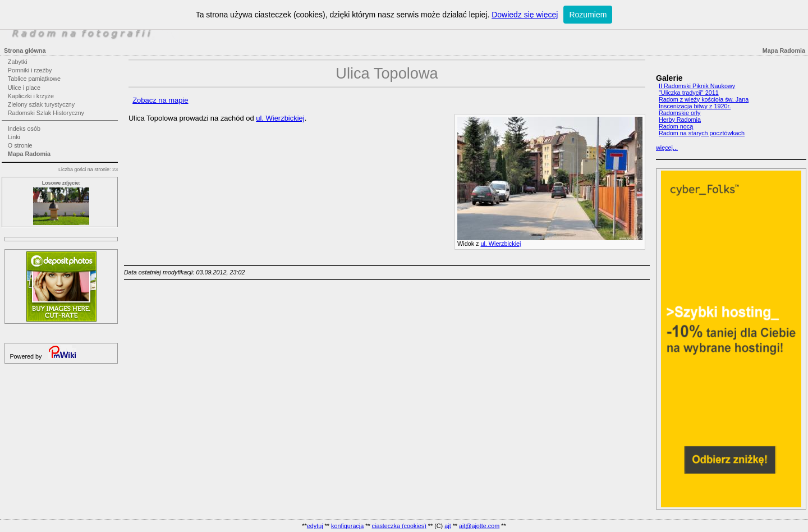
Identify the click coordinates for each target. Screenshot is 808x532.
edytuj (315, 526)
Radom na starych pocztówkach (702, 133)
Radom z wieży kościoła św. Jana (704, 99)
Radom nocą (676, 126)
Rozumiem (588, 15)
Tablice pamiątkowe (34, 79)
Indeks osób (24, 129)
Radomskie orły (680, 113)
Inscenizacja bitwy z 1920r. (695, 106)
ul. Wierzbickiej (501, 244)
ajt (447, 526)
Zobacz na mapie (160, 100)
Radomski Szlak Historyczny (46, 113)
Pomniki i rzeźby (30, 70)
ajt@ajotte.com (479, 526)
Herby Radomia (680, 120)
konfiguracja (347, 526)
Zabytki (18, 62)
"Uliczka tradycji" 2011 (689, 93)
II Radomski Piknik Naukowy (697, 86)
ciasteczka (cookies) (399, 526)
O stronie (20, 145)
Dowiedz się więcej (525, 15)
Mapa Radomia (29, 154)
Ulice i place (24, 88)
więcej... (667, 148)
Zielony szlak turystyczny (41, 104)
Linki (14, 137)
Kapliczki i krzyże (31, 96)
